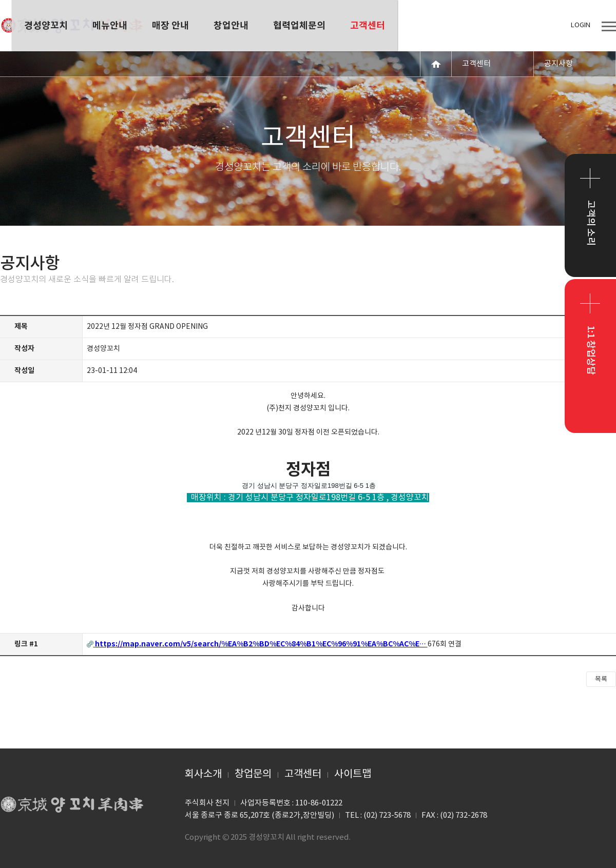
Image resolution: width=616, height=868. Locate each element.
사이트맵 (353, 774)
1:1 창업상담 (591, 350)
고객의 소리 (591, 223)
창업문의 (253, 774)
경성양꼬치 (72, 26)
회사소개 (203, 774)
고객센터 (303, 774)
